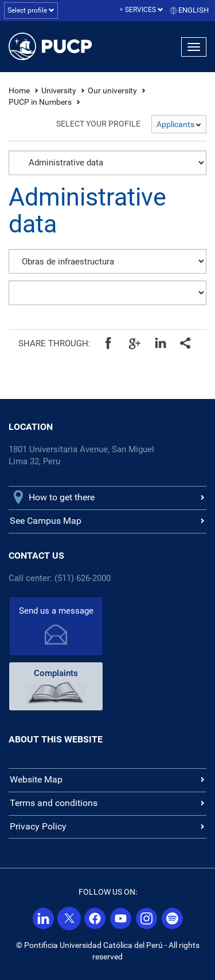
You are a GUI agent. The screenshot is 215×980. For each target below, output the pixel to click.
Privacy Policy (38, 826)
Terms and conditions (54, 803)
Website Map (36, 779)
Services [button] (144, 10)
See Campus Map (46, 521)
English (193, 10)
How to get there (62, 497)
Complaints (56, 673)
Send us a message (56, 611)
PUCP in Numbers (40, 102)
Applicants (179, 124)
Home (19, 90)
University (59, 90)
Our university (112, 90)
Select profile (31, 10)
